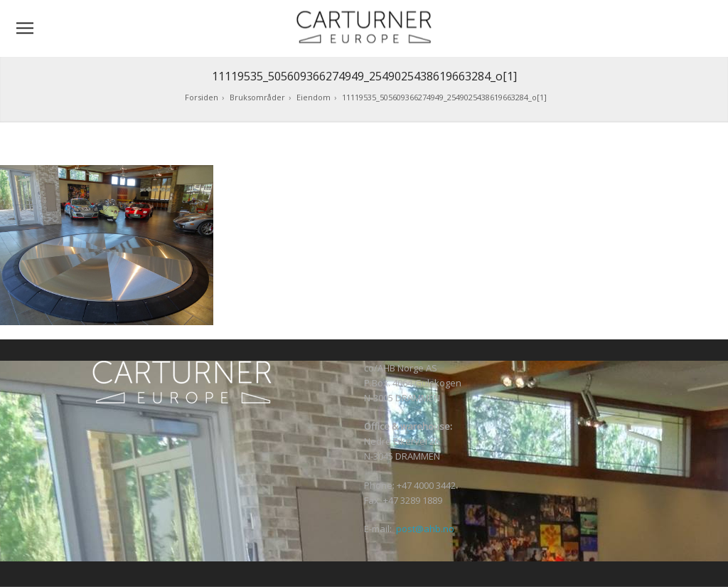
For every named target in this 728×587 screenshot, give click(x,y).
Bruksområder (257, 97)
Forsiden (202, 97)
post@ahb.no (425, 529)
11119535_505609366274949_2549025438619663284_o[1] (444, 97)
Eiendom (314, 97)
